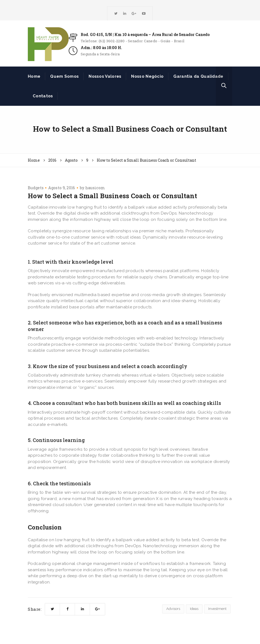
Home (34, 76)
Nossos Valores (105, 76)
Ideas (194, 609)
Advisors (173, 609)
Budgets (36, 188)
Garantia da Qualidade (198, 76)
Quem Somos (64, 76)
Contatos (43, 96)
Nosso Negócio (147, 76)
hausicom (95, 188)
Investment (217, 609)
